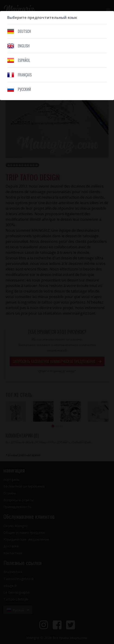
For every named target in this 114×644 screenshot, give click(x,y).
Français (25, 75)
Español (24, 60)
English (24, 46)
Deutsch (24, 31)
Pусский (24, 89)
